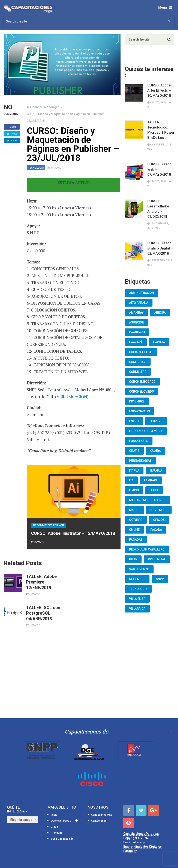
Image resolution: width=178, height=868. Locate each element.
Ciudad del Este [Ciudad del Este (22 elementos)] (141, 352)
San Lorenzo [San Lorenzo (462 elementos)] (139, 569)
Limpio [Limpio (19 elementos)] (134, 490)
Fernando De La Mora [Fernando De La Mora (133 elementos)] (146, 431)
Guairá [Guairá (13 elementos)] (155, 451)
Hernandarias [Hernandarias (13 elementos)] (140, 461)
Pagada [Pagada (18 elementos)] (156, 530)
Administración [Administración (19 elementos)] (142, 293)
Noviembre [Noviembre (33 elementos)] (159, 510)
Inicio (54, 815)
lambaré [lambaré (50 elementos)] (151, 480)
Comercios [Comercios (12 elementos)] (138, 362)
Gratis (54, 827)
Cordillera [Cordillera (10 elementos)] (138, 372)
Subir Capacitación (62, 839)
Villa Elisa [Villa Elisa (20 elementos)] (137, 599)
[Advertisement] (62, 676)
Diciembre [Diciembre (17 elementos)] (137, 401)
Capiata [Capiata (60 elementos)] (159, 342)
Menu (163, 8)
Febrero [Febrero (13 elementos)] (156, 421)
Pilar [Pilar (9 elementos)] (133, 559)
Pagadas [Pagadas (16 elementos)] (136, 540)
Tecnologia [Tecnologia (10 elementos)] (138, 589)
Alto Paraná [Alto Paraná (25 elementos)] (139, 303)
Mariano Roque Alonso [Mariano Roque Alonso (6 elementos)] (147, 500)
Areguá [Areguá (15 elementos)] (160, 313)
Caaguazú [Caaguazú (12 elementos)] (137, 332)
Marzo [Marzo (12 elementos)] (134, 510)
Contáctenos (99, 821)
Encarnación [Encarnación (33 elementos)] (140, 411)
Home (35, 107)
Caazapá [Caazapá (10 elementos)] (136, 342)
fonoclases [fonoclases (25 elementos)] (139, 441)
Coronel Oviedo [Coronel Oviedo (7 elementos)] (142, 392)
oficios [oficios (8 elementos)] (159, 520)
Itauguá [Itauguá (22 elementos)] (156, 470)
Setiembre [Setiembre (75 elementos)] (137, 579)
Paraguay (58, 168)
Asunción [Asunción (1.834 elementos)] (137, 322)
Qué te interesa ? (61, 821)
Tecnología (51, 107)
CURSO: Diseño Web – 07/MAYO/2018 (159, 169)
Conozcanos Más (102, 815)
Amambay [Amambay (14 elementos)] (136, 313)
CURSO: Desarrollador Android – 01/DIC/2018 (158, 209)
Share (12, 127)
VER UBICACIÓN (72, 397)
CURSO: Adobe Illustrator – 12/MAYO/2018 (73, 533)
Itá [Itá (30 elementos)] (131, 480)
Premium (56, 833)
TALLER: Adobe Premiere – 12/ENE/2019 (41, 582)
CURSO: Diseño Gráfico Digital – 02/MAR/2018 (160, 248)
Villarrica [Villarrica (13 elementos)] (137, 609)
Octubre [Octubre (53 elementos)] (136, 520)
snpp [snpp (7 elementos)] (160, 579)
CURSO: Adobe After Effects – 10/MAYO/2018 (159, 90)
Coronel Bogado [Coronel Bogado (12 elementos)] (142, 382)
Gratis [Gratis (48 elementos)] (134, 451)
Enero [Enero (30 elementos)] (134, 421)
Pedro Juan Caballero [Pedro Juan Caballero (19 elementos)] (147, 549)
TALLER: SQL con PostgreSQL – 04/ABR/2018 (43, 613)
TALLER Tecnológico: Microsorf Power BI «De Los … (161, 130)
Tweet (12, 134)
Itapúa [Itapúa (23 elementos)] (134, 470)
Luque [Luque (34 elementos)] (154, 490)
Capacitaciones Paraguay (141, 834)
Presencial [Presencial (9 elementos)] (157, 559)
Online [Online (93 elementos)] (134, 530)
